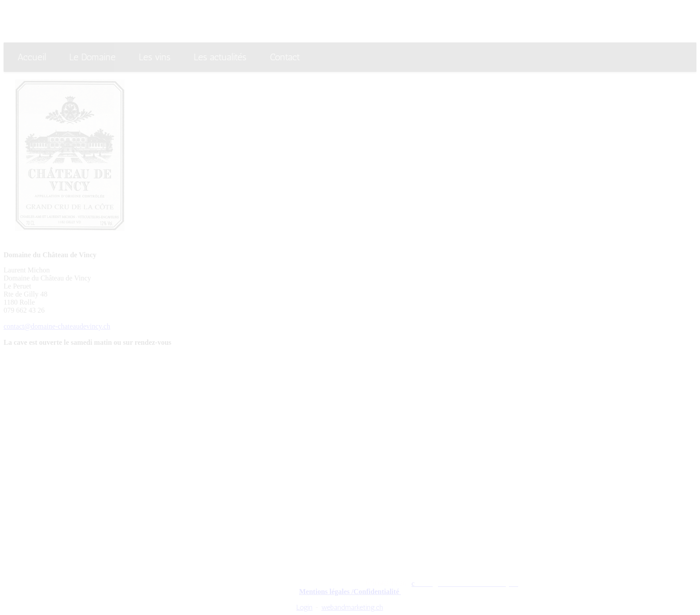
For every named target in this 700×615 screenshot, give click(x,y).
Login (304, 607)
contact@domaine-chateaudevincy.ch (57, 326)
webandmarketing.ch (352, 607)
